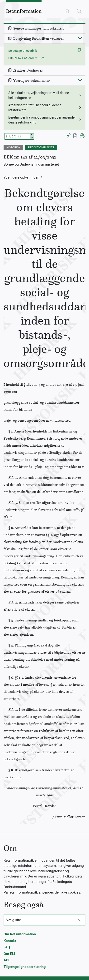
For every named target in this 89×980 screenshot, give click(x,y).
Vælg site (14, 920)
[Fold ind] (80, 38)
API (6, 960)
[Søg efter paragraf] (19, 136)
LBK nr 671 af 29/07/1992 (26, 58)
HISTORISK (13, 147)
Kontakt (10, 941)
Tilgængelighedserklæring (25, 967)
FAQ (7, 947)
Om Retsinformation (20, 934)
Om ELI (9, 954)
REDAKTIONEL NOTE (41, 147)
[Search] (32, 136)
